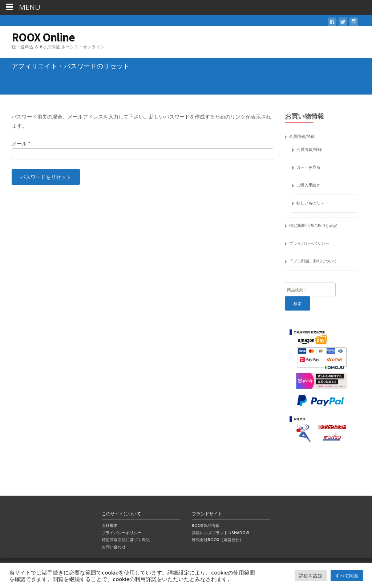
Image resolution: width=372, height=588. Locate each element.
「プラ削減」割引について (313, 261)
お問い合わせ (114, 547)
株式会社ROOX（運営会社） (218, 539)
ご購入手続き (308, 185)
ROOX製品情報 (206, 525)
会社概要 (110, 525)
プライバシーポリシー (309, 243)
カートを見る (308, 167)
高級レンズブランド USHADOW (221, 532)
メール (21, 143)
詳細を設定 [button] (311, 575)
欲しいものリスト (312, 203)
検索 (298, 303)
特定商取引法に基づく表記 (313, 225)
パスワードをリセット (46, 177)
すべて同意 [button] (347, 575)
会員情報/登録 (302, 136)
